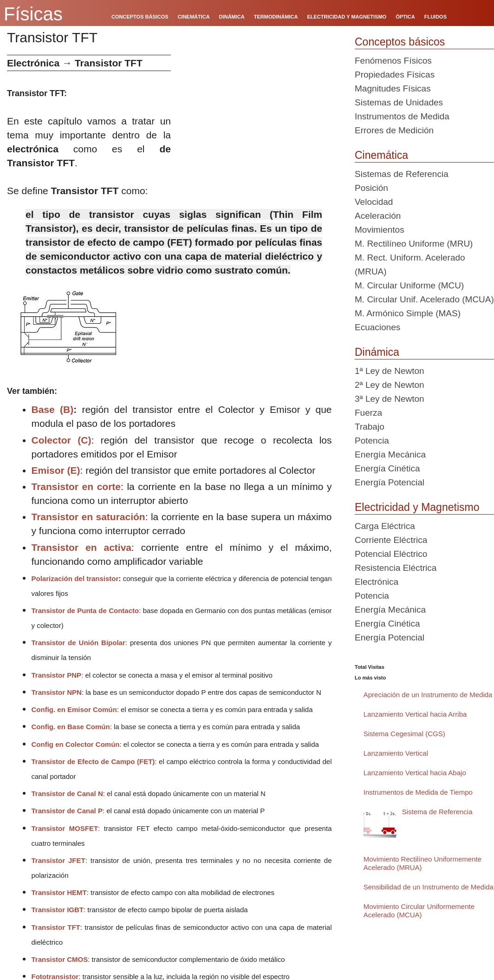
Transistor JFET (58, 860)
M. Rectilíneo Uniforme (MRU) (414, 244)
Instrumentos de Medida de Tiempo (418, 792)
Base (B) (53, 409)
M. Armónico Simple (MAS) (408, 313)
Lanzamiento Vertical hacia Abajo (415, 773)
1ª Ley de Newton (390, 371)
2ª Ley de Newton (390, 385)
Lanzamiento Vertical (396, 753)
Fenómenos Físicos (393, 61)
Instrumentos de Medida (402, 116)
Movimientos (380, 230)
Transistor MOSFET (65, 828)
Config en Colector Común (76, 744)
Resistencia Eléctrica (396, 568)
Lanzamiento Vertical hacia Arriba (415, 714)
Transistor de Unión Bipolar (78, 643)
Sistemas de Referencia (402, 174)
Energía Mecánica (390, 454)
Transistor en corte (76, 487)
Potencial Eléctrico (391, 554)
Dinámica (377, 352)
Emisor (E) (56, 470)
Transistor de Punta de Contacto (85, 611)
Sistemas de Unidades (399, 102)
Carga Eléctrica (385, 526)
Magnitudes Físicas (393, 88)
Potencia (372, 441)
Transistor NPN (57, 692)
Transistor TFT (56, 927)
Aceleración (378, 216)
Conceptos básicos (400, 42)
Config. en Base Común (71, 727)
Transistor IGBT (58, 910)
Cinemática (381, 155)
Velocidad (374, 202)
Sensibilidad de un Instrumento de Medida (429, 887)
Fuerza (368, 413)
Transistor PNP (57, 675)
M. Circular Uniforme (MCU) (409, 285)
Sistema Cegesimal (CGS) (404, 734)
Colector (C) (62, 440)
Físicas (33, 14)
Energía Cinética (387, 468)
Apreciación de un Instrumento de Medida (428, 695)
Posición (371, 188)
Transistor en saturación (88, 517)
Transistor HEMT (59, 892)
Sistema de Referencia (437, 812)
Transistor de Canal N (67, 794)
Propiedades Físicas (395, 75)
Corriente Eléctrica (391, 540)
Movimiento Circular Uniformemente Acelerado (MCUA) (419, 911)
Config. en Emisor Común (74, 709)
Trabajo (370, 427)
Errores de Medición (394, 130)
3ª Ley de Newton (390, 399)
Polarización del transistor (75, 578)
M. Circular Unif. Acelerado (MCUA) (424, 299)
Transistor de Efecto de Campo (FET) (93, 761)
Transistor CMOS (60, 959)
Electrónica (377, 582)
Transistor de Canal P (67, 811)
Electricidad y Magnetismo (417, 507)
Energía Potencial (390, 482)
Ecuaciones (377, 327)
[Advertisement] (259, 120)
